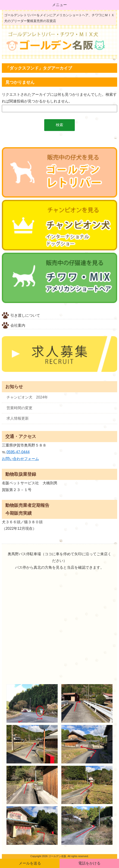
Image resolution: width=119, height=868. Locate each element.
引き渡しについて (25, 315)
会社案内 (18, 325)
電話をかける (89, 863)
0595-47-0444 (18, 452)
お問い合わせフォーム (20, 459)
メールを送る (30, 863)
